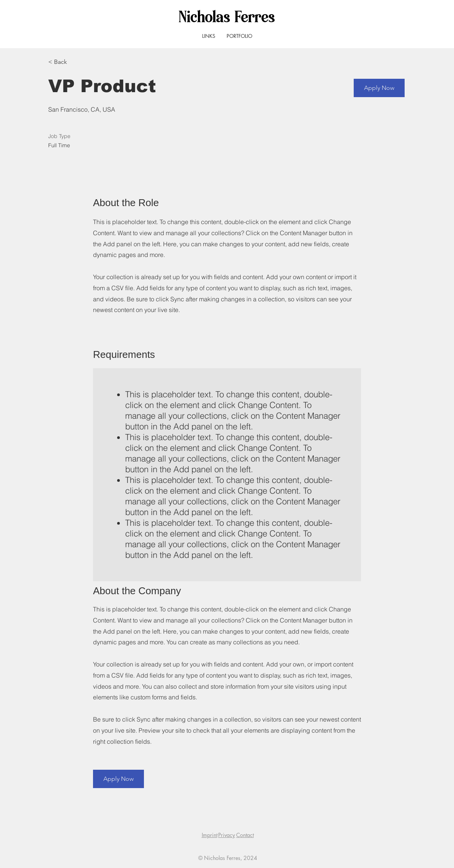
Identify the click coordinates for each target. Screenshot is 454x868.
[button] (379, 88)
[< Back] (75, 62)
